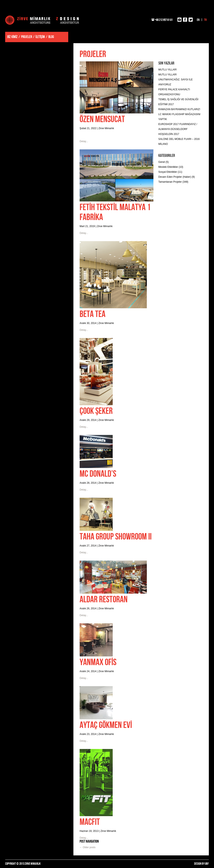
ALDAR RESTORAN (104, 600)
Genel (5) (164, 162)
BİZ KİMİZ (12, 37)
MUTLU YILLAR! (168, 70)
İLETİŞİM (40, 37)
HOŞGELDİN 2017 (169, 134)
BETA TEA (93, 314)
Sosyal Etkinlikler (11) (170, 172)
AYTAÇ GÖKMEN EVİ (106, 725)
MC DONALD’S (98, 474)
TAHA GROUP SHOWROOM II (116, 537)
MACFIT (90, 822)
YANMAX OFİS (98, 662)
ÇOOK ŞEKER (96, 411)
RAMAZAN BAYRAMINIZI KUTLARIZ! (179, 109)
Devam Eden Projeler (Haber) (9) (177, 177)
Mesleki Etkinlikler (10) (171, 167)
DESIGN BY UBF (201, 864)
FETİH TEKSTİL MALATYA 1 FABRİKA (115, 212)
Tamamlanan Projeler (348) (173, 182)
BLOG (51, 37)
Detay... (84, 141)
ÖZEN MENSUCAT (102, 119)
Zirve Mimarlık (42, 20)
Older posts (88, 847)
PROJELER (27, 37)
